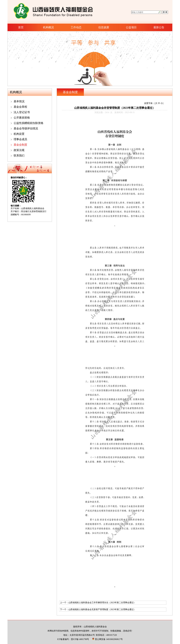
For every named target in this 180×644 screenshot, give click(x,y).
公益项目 (131, 27)
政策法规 (19, 150)
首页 (21, 27)
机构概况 (48, 27)
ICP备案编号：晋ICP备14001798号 (73, 639)
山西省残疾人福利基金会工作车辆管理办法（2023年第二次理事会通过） (102, 603)
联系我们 (19, 156)
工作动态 (76, 27)
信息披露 (104, 27)
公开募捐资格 (22, 118)
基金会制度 (20, 145)
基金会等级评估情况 (26, 128)
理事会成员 (20, 139)
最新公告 (159, 27)
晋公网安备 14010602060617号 (107, 639)
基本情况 (19, 101)
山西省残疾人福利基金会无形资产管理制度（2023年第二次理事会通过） (102, 609)
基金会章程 (20, 107)
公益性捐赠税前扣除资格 (28, 123)
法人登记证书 (22, 112)
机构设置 (19, 134)
